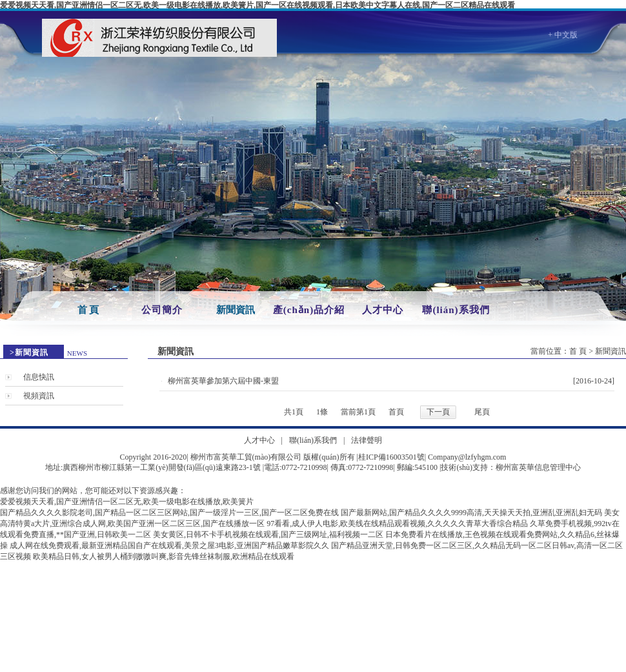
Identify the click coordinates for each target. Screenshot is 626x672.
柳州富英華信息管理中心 (538, 467)
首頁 (396, 412)
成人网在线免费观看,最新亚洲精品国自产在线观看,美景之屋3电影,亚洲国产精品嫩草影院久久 (169, 545)
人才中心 (383, 310)
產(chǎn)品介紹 (309, 310)
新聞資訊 (236, 310)
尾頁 (482, 412)
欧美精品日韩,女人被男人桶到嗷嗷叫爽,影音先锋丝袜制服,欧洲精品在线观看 (164, 556)
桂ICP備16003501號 (391, 457)
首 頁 (88, 310)
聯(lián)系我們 (456, 310)
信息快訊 (39, 377)
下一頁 (438, 412)
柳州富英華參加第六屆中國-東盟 (223, 381)
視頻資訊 (39, 396)
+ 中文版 (563, 35)
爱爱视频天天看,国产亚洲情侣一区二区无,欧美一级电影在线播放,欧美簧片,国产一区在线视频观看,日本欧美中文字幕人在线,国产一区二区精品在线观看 (257, 5)
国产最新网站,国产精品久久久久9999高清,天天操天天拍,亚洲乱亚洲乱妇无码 (471, 513)
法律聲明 (367, 440)
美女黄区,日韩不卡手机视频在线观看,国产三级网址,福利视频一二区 (268, 535)
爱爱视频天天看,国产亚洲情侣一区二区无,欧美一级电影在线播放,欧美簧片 (127, 502)
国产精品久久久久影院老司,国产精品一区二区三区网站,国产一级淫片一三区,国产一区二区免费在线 (169, 513)
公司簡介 (162, 310)
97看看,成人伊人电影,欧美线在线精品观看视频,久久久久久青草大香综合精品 (397, 524)
